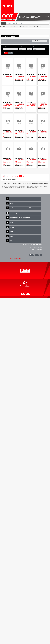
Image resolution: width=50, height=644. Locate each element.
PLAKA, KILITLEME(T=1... (42, 79)
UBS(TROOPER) (4, 185)
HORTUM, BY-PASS (31, 106)
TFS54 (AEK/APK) (31, 183)
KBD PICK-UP (18, 183)
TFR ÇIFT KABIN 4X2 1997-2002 (21, 182)
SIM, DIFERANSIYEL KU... (7, 135)
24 (21, 176)
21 (13, 176)
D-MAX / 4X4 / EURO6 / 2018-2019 (30, 188)
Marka (34, 47)
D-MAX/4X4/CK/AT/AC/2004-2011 (9, 188)
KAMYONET (12, 227)
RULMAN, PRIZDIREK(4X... (19, 107)
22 (15, 176)
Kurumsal (12, 203)
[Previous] (3, 176)
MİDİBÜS (11, 232)
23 (18, 176)
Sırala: (30, 41)
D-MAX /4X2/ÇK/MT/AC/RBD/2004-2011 (31, 185)
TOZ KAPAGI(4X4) (7, 78)
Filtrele (6, 53)
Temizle (10, 53)
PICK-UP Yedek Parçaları (11, 33)
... (10, 176)
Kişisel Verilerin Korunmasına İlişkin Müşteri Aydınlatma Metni (22, 208)
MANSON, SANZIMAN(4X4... (19, 79)
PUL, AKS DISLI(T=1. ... (30, 79)
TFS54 (28, 183)
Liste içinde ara (6, 47)
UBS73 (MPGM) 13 (10, 185)
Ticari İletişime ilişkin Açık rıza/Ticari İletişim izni (20, 218)
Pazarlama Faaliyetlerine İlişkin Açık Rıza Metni (19, 213)
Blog (11, 257)
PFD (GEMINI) (22, 183)
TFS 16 (25, 183)
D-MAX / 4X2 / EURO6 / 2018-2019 (19, 188)
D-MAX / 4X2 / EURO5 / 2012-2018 (11, 182)
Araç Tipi (20, 47)
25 (23, 176)
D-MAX (36, 188)
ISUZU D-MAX (4, 182)
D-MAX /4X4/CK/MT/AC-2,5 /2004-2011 (21, 186)
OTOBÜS (11, 236)
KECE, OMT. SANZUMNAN (41, 107)
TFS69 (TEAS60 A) (45, 183)
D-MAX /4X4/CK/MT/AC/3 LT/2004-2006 (32, 182)
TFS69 (41, 183)
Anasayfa (3, 33)
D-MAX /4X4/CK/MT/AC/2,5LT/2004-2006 (10, 183)
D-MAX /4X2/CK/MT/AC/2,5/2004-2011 (10, 186)
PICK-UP (11, 241)
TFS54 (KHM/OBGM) (37, 183)
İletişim (11, 199)
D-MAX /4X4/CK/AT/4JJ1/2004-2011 (33, 186)
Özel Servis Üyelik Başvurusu (16, 258)
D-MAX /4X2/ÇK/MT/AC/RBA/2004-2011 (19, 185)
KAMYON (11, 223)
